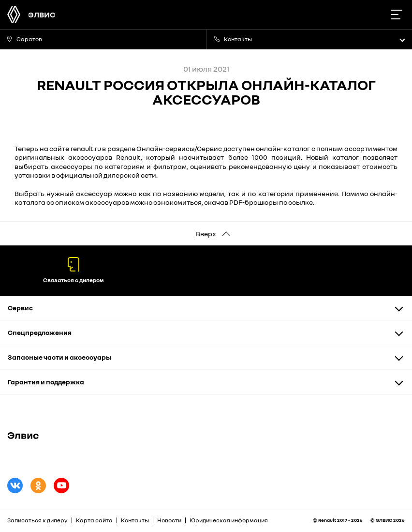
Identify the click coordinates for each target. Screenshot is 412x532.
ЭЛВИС (42, 15)
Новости (169, 520)
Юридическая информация (229, 520)
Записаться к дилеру (37, 520)
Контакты (135, 520)
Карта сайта (94, 520)
